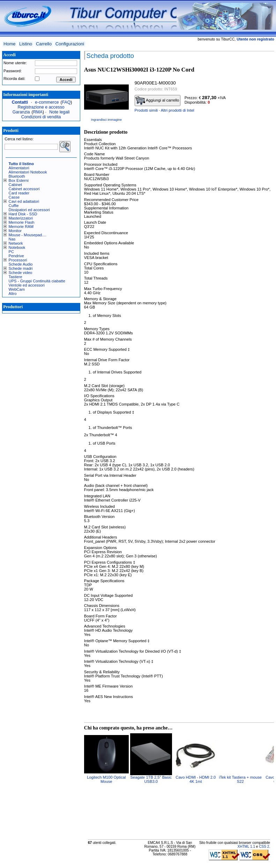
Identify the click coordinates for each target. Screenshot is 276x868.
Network (16, 243)
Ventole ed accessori (27, 285)
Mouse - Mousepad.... (28, 235)
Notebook (17, 247)
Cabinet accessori (24, 189)
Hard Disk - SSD (23, 214)
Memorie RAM (21, 227)
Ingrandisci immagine (106, 120)
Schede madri (21, 268)
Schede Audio (21, 264)
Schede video (21, 273)
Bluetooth (17, 176)
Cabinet (16, 185)
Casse (14, 197)
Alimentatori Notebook (28, 172)
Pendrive (16, 256)
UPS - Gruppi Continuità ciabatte (37, 281)
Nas (12, 239)
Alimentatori (19, 168)
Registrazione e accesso (41, 107)
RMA (38, 112)
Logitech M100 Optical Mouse (106, 779)
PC (12, 252)
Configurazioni (70, 44)
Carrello (44, 44)
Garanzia (21, 112)
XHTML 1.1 (246, 847)
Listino (26, 44)
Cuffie (14, 206)
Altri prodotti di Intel (178, 110)
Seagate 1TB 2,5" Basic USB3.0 (151, 779)
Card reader (19, 193)
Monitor (15, 231)
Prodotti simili (146, 110)
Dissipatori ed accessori (29, 210)
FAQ (66, 102)
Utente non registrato (255, 39)
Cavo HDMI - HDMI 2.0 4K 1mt (196, 779)
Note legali (59, 112)
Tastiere (16, 277)
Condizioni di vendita (41, 117)
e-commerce (47, 102)
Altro (13, 294)
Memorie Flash (22, 222)
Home (9, 44)
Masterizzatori (21, 218)
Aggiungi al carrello (157, 101)
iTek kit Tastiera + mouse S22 (240, 779)
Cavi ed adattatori (24, 201)
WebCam (17, 289)
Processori (18, 260)
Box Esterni (19, 180)
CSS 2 (264, 847)
